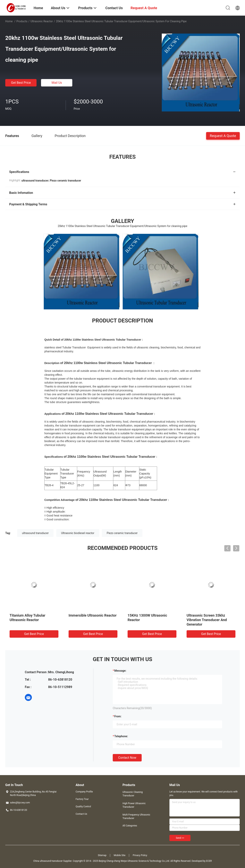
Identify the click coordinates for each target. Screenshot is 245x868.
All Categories (130, 826)
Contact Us (81, 814)
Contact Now (127, 758)
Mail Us (57, 83)
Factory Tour (82, 799)
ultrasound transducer (35, 533)
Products (22, 21)
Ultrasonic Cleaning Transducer (133, 794)
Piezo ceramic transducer (122, 533)
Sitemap (102, 855)
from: (118, 716)
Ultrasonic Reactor (42, 21)
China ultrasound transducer (48, 861)
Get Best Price (21, 83)
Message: (120, 671)
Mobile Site (120, 855)
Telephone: (121, 736)
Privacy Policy (140, 855)
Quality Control (83, 807)
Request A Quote (223, 136)
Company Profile (84, 792)
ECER (209, 861)
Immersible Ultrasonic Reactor (93, 615)
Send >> (180, 838)
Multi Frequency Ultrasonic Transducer (136, 816)
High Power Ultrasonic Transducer (134, 805)
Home (9, 21)
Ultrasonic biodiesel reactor (78, 533)
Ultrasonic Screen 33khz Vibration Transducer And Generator (207, 620)
